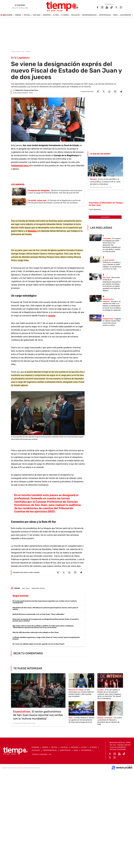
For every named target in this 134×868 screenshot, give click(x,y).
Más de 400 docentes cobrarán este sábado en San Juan (36, 632)
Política (27, 15)
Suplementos (126, 15)
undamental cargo (20, 166)
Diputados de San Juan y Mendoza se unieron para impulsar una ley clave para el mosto (45, 608)
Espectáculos (105, 15)
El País (56, 15)
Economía (9, 15)
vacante (52, 316)
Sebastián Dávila (38, 588)
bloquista (32, 231)
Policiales (76, 15)
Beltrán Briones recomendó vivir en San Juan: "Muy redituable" (39, 614)
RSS (50, 754)
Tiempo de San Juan (18, 51)
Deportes (47, 15)
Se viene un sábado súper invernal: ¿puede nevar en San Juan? (38, 644)
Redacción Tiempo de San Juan (27, 90)
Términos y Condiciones (40, 754)
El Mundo (65, 15)
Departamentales (90, 15)
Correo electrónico (95, 209)
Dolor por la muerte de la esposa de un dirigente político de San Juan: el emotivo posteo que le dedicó (46, 620)
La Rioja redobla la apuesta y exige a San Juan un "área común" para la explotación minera (46, 638)
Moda (116, 15)
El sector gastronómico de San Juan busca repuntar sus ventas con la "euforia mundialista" (45, 602)
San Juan (37, 15)
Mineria (18, 15)
